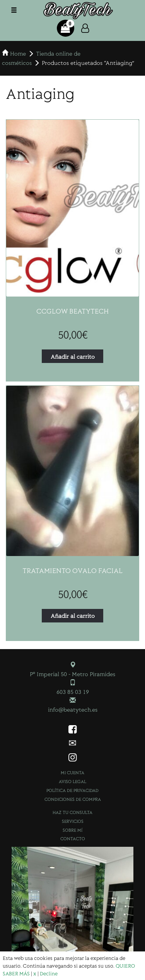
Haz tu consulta (72, 812)
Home (18, 53)
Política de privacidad (72, 790)
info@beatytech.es (73, 709)
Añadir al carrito (73, 356)
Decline (49, 973)
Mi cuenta (72, 772)
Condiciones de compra (73, 799)
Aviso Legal (72, 781)
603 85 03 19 (73, 691)
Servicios (73, 821)
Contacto (73, 838)
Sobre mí (72, 830)
